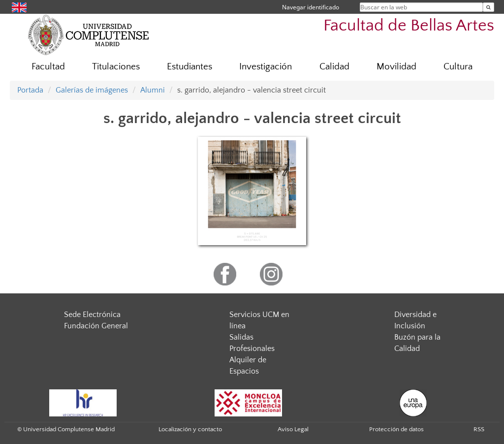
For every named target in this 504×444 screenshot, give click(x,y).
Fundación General (96, 326)
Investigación (266, 67)
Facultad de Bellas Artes (409, 26)
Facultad (48, 67)
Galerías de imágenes (92, 90)
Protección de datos (396, 429)
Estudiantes (189, 67)
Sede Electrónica (92, 315)
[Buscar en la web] (488, 7)
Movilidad (396, 67)
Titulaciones (116, 67)
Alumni (153, 90)
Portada (30, 90)
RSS (479, 429)
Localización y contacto (190, 429)
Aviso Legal (293, 429)
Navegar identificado (311, 7)
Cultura (458, 67)
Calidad (334, 67)
